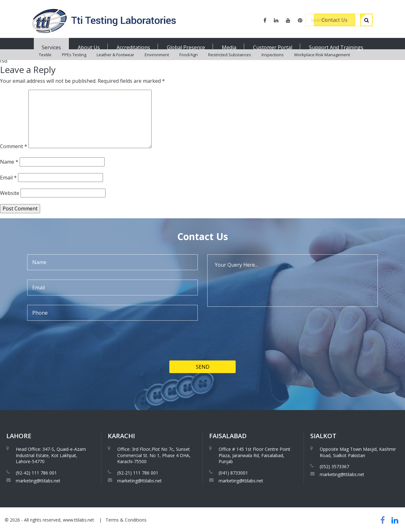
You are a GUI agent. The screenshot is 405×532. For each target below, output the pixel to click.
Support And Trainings (336, 47)
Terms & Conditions (126, 520)
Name (9, 162)
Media (229, 47)
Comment (14, 146)
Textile (45, 63)
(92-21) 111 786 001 (138, 473)
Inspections (273, 63)
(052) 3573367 (334, 466)
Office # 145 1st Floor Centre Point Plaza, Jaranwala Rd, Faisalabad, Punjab (254, 455)
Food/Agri (189, 63)
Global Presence (186, 47)
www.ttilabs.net (79, 520)
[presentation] (75, 362)
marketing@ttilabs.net (38, 481)
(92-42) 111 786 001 (36, 473)
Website (10, 193)
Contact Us (335, 20)
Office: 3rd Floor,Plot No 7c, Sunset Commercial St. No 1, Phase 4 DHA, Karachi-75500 (154, 455)
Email (8, 178)
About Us (89, 47)
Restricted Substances (230, 63)
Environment (157, 63)
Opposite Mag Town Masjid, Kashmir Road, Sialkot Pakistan (358, 452)
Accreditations (133, 47)
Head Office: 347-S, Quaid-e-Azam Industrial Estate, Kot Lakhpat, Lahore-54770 (51, 455)
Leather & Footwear (115, 63)
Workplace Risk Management (322, 63)
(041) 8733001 (233, 473)
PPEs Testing (74, 63)
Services (51, 47)
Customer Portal (273, 47)
